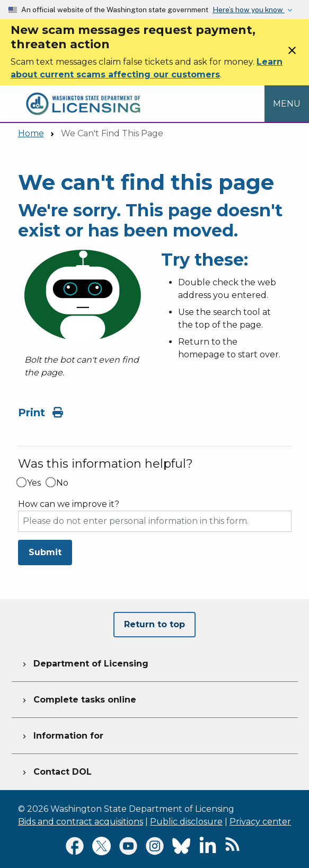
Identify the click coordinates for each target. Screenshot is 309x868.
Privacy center (260, 822)
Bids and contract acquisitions (81, 822)
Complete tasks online (78, 698)
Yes (34, 483)
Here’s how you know (249, 10)
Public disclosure (186, 822)
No (62, 483)
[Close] (292, 54)
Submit (45, 552)
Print (41, 413)
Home (31, 133)
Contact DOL (56, 770)
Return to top (154, 624)
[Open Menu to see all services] (287, 104)
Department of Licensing (84, 662)
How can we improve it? (69, 504)
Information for (62, 734)
